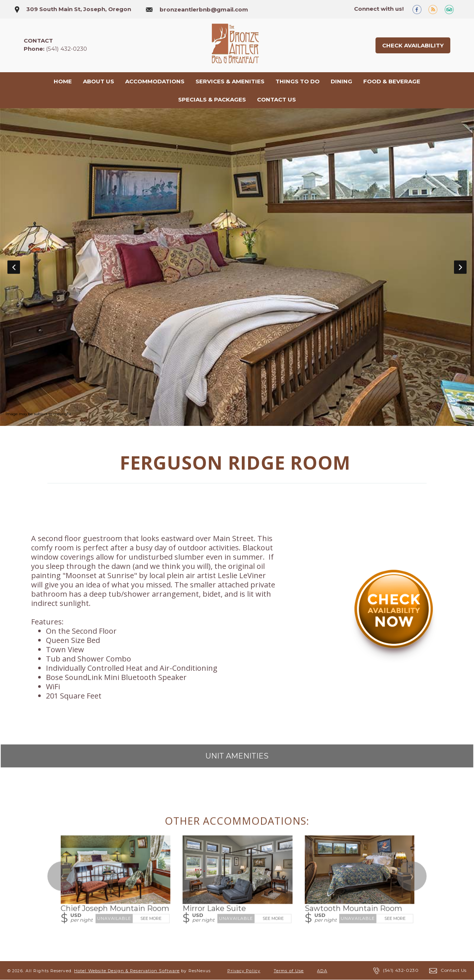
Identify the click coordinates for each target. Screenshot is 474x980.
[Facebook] (420, 9)
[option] (237, 267)
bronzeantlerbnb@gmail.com (204, 9)
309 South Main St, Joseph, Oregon (79, 9)
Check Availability (413, 45)
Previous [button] (14, 267)
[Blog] (436, 9)
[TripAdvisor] (452, 9)
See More (151, 919)
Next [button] (460, 267)
